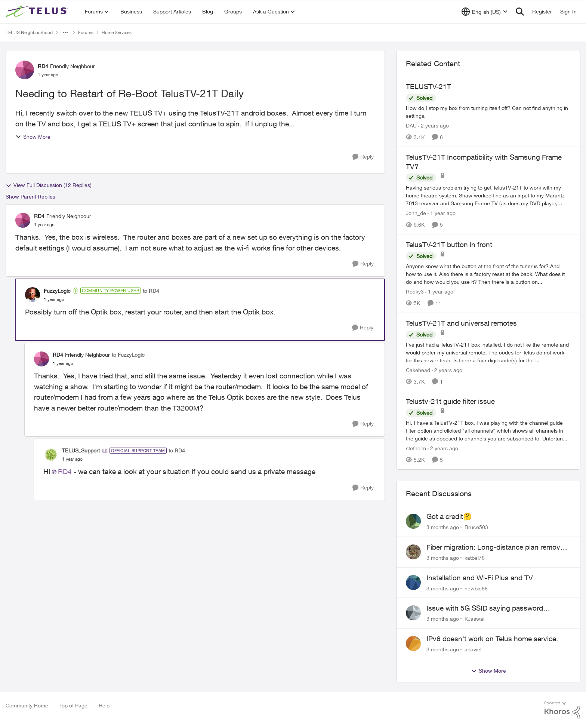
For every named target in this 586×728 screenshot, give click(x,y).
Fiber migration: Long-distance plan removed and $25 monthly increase (497, 547)
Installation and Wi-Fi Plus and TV (480, 578)
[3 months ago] (443, 527)
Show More (33, 137)
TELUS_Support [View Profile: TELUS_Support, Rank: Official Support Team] (81, 450)
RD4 (65, 471)
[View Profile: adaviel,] (413, 643)
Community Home (27, 705)
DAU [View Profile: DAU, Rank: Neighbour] (411, 125)
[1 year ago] (442, 213)
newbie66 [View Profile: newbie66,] (476, 588)
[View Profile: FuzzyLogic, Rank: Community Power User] (33, 295)
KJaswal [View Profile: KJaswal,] (474, 619)
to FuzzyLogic (128, 355)
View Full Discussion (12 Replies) (49, 185)
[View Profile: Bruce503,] (413, 521)
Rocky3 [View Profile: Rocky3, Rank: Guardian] (415, 291)
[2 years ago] (434, 125)
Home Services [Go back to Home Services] (117, 32)
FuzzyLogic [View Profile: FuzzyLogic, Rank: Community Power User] (57, 291)
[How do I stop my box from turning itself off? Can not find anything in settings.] (488, 112)
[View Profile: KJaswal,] (413, 613)
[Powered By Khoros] (562, 710)
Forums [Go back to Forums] (86, 32)
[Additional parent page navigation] (65, 33)
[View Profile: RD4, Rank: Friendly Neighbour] (25, 70)
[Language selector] (485, 12)
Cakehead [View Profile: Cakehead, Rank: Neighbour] (418, 370)
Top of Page (73, 705)
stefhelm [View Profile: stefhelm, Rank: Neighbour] (416, 448)
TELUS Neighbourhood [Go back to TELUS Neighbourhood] (29, 32)
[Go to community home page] (38, 12)
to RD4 (151, 291)
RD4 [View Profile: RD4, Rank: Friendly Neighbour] (43, 66)
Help (104, 705)
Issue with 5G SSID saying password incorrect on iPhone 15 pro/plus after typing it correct (498, 608)
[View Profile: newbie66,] (413, 583)
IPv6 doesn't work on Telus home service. (492, 639)
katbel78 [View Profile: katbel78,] (475, 558)
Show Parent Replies (30, 196)
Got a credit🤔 (449, 516)
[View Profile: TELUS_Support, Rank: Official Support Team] (51, 455)
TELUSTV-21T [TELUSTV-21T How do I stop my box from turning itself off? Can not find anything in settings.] (428, 86)
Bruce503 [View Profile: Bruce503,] (476, 527)
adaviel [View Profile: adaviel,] (473, 649)
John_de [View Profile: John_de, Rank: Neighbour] (416, 213)
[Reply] (363, 157)
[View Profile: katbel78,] (413, 552)
